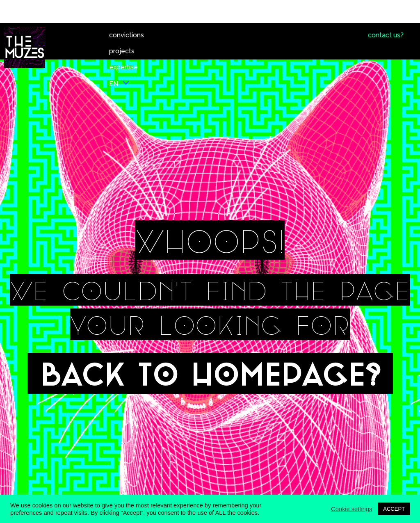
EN (119, 84)
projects (122, 51)
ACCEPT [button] (394, 509)
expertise (123, 67)
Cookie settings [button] (352, 509)
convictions (127, 35)
